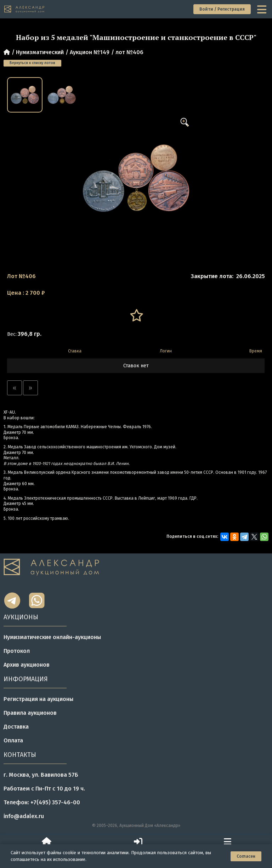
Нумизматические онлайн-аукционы (52, 637)
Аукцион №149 (90, 52)
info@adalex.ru (24, 816)
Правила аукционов (30, 713)
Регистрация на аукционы (38, 699)
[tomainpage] (25, 9)
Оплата (13, 740)
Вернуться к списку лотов (32, 63)
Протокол (17, 651)
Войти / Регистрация (222, 9)
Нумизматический (40, 52)
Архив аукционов (27, 665)
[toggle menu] (262, 9)
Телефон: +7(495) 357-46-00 (42, 802)
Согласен (246, 856)
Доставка (16, 727)
